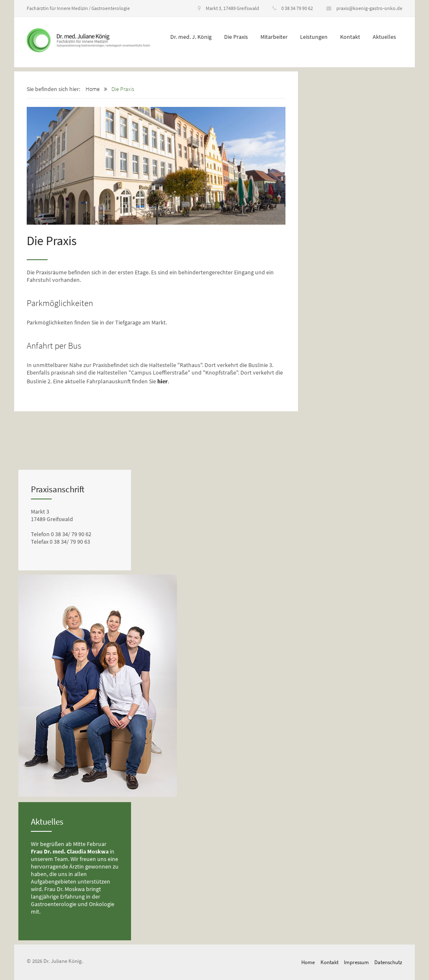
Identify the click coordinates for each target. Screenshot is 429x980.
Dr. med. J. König (191, 37)
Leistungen (314, 37)
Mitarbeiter (274, 37)
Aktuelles (384, 37)
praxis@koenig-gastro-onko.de (364, 8)
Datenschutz (388, 962)
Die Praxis (236, 37)
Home (93, 89)
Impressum (356, 962)
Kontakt (350, 37)
